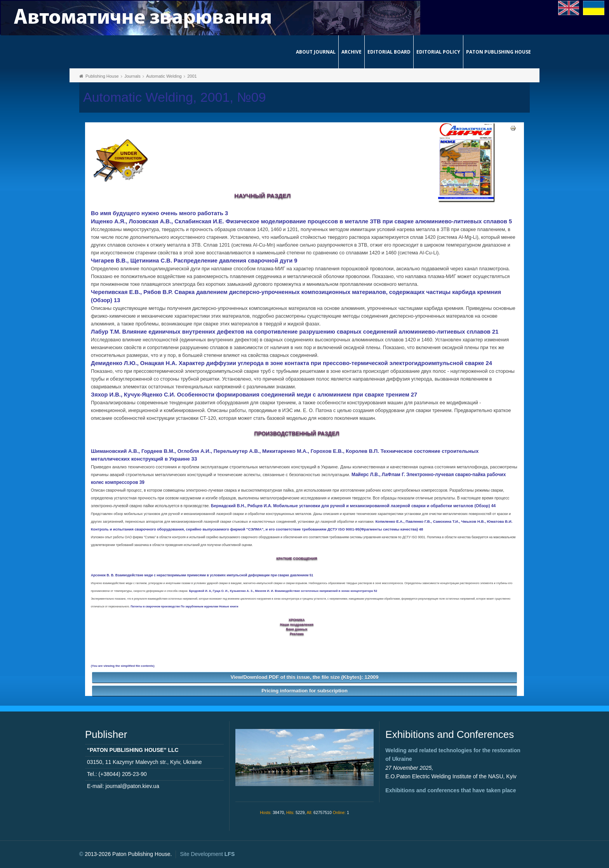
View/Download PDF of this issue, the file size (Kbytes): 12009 (304, 677)
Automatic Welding (164, 76)
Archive (351, 52)
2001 (192, 76)
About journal (316, 52)
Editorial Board (389, 52)
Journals (132, 76)
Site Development (207, 854)
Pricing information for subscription (304, 691)
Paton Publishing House (499, 52)
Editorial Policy (438, 52)
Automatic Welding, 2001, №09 (175, 97)
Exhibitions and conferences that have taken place (451, 790)
